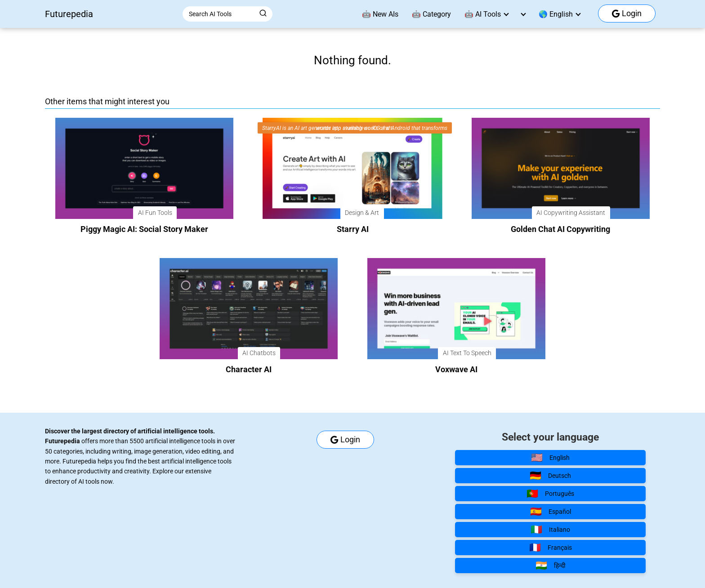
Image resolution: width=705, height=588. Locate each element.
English (550, 458)
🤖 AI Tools (483, 14)
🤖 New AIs (380, 14)
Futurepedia (69, 14)
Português (550, 494)
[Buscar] (263, 13)
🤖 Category (431, 14)
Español (551, 512)
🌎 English (556, 14)
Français (551, 548)
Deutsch (550, 476)
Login (627, 13)
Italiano (550, 530)
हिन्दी (551, 566)
